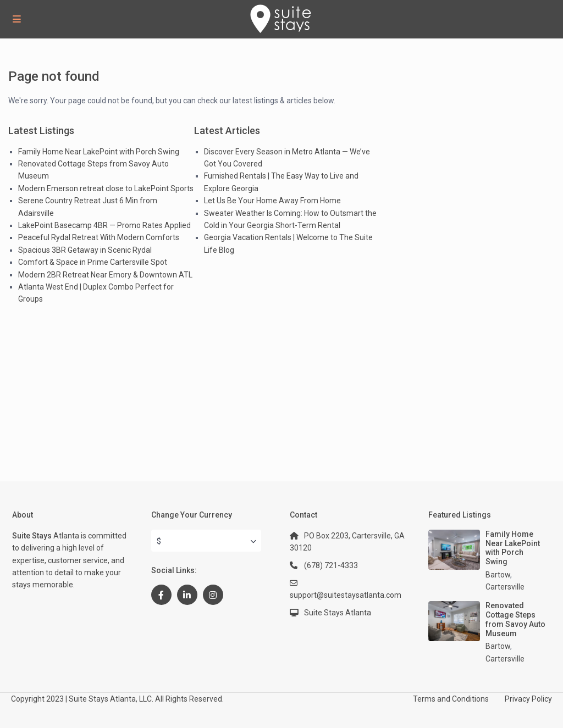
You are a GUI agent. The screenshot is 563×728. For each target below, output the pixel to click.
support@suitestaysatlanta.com (346, 595)
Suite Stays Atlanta (338, 613)
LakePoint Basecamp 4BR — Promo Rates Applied (104, 225)
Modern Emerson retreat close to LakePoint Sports (106, 188)
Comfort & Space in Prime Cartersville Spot (93, 262)
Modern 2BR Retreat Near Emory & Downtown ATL (105, 275)
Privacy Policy (528, 699)
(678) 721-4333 (331, 565)
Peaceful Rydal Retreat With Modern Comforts (99, 237)
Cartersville (505, 587)
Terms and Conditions (451, 699)
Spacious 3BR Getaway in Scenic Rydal (85, 250)
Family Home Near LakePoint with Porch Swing (99, 152)
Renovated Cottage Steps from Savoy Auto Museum (515, 619)
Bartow (498, 575)
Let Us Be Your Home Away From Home (272, 201)
